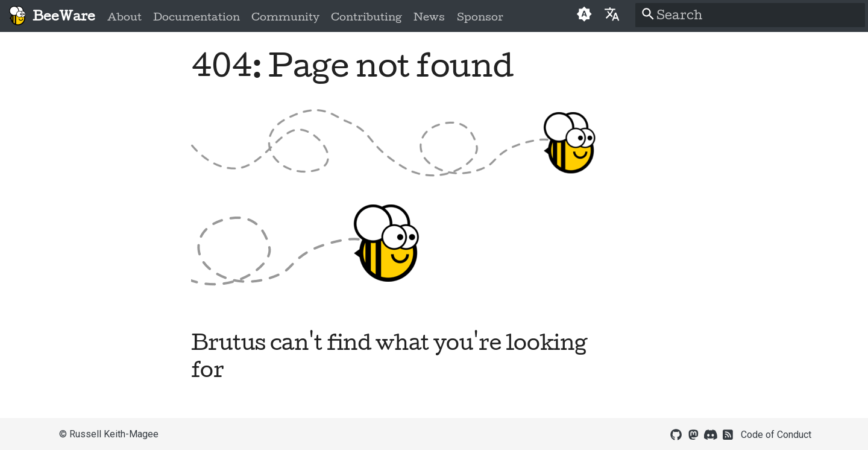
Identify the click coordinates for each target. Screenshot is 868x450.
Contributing (366, 17)
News (429, 17)
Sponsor (480, 17)
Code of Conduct (776, 435)
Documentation (197, 17)
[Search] (750, 15)
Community (285, 17)
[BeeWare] (17, 16)
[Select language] (612, 14)
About (124, 17)
